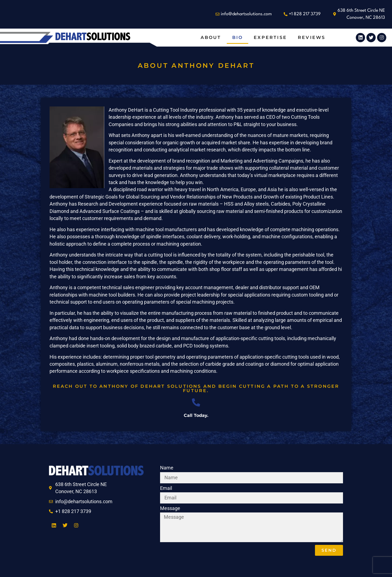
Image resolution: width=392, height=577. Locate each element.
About (211, 37)
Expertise (270, 37)
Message (170, 509)
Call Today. (196, 415)
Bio (238, 37)
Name (167, 468)
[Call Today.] (196, 402)
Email (166, 489)
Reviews (312, 37)
